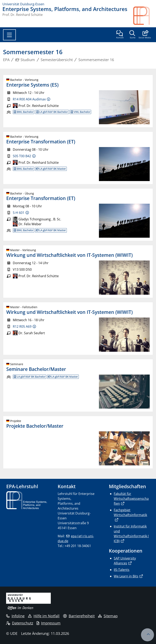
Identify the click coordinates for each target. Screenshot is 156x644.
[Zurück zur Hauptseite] (143, 16)
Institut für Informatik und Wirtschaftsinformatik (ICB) (131, 534)
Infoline (15, 616)
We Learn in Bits (126, 576)
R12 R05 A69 (22, 326)
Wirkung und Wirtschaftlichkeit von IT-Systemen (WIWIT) (69, 255)
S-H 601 (19, 213)
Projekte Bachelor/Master (35, 426)
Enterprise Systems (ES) (32, 85)
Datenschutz (20, 623)
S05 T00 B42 (22, 156)
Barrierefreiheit (79, 616)
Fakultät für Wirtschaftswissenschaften (131, 499)
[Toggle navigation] (9, 35)
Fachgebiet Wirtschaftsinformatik (130, 512)
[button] (145, 35)
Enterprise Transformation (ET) (41, 142)
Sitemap (108, 616)
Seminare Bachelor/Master (36, 369)
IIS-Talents (122, 570)
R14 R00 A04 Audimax (29, 99)
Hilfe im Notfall (44, 616)
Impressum (49, 623)
